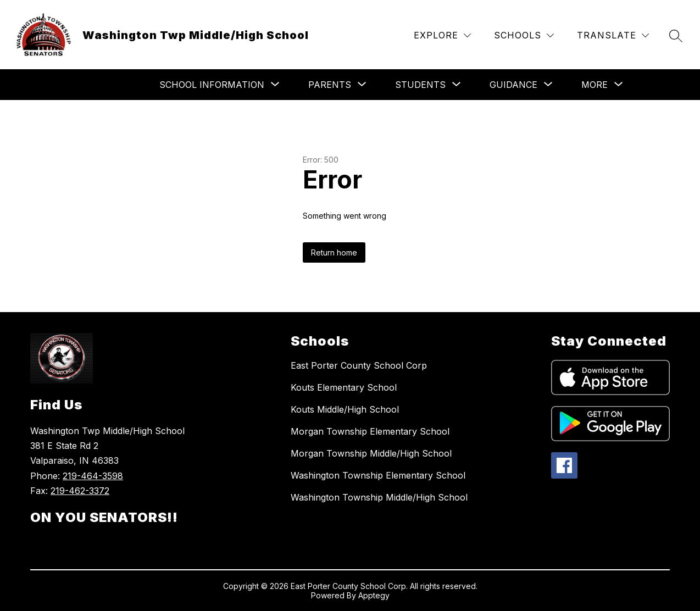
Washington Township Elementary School (378, 475)
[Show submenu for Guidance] (513, 85)
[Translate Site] (613, 35)
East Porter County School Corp (359, 365)
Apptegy (374, 595)
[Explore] (442, 35)
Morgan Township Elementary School (370, 431)
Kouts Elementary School (344, 387)
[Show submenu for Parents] (330, 85)
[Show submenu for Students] (420, 85)
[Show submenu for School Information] (212, 85)
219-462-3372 (80, 491)
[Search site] (676, 36)
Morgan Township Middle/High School (371, 453)
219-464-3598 (93, 476)
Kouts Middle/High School (345, 409)
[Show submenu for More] (595, 85)
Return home (334, 252)
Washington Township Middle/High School (379, 497)
